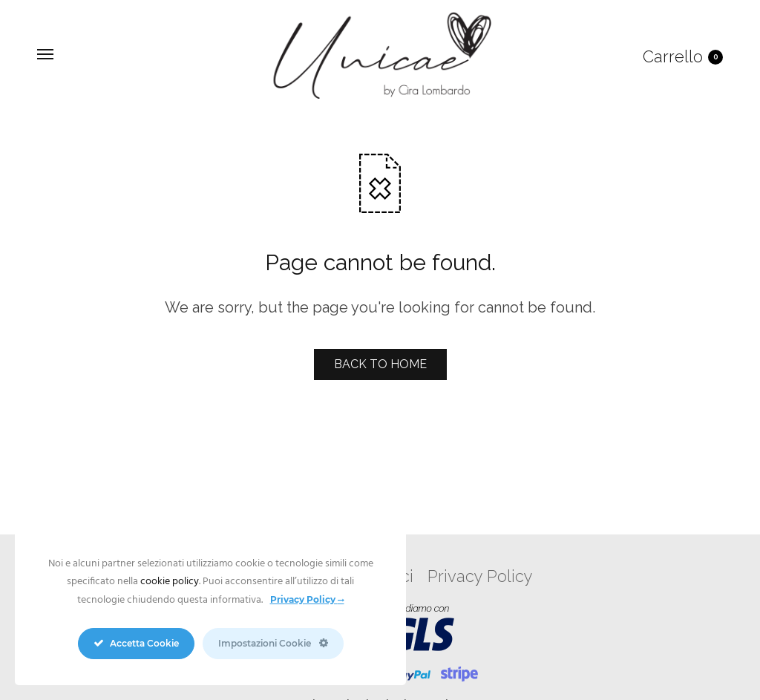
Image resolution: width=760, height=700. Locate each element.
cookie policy (170, 582)
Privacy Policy (480, 576)
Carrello (683, 56)
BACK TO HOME (380, 364)
